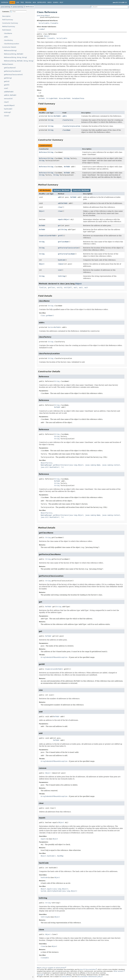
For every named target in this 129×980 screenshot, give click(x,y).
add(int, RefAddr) (10, 95)
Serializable (44, 23)
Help (61, 2)
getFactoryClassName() (12, 71)
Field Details (7, 30)
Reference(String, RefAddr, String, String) (19, 61)
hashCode (61, 260)
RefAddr (57, 116)
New (34, 2)
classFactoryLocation (12, 44)
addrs (6, 37)
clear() (6, 102)
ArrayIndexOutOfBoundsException (54, 657)
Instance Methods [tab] (62, 190)
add (59, 197)
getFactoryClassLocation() (13, 75)
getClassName (63, 242)
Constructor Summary (10, 23)
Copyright (40, 975)
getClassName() (10, 68)
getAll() (7, 85)
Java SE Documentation (88, 969)
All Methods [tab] (45, 190)
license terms (66, 977)
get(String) (8, 78)
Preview (28, 2)
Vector (51, 116)
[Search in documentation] (109, 7)
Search (56, 2)
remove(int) (8, 99)
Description (6, 16)
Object (47, 36)
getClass (51, 288)
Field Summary (8, 20)
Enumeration (44, 236)
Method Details (8, 64)
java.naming (6, 7)
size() (6, 88)
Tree (22, 2)
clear (60, 207)
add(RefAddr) (9, 92)
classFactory (8, 40)
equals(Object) (9, 105)
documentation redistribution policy (89, 977)
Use (18, 2)
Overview (5, 2)
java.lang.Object (43, 15)
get (59, 226)
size (60, 270)
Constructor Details (9, 47)
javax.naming (18, 7)
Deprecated (42, 2)
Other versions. (119, 971)
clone (60, 211)
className (8, 33)
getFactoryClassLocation (68, 248)
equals (61, 219)
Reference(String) (10, 51)
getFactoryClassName (66, 254)
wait (76, 288)
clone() (7, 116)
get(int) (7, 81)
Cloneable (54, 23)
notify (59, 288)
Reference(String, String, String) (15, 57)
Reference (30, 7)
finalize (43, 288)
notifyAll (68, 288)
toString (61, 276)
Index (49, 2)
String (51, 120)
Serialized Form (78, 98)
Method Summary (9, 27)
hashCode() (8, 109)
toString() (7, 112)
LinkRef (42, 29)
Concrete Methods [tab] (81, 190)
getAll (61, 236)
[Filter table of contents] (18, 12)
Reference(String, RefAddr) (14, 54)
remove (61, 264)
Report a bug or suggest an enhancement (51, 968)
